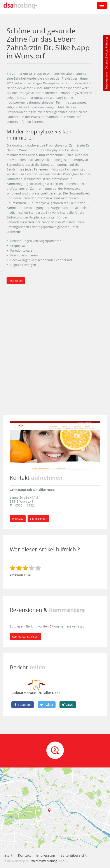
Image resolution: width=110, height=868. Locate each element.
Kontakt (24, 855)
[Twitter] (47, 705)
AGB (65, 861)
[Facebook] (23, 705)
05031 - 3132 (25, 505)
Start (8, 855)
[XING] (68, 705)
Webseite (18, 519)
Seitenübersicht (74, 855)
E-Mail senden (38, 519)
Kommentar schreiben (26, 637)
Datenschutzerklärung (106, 53)
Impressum (106, 81)
